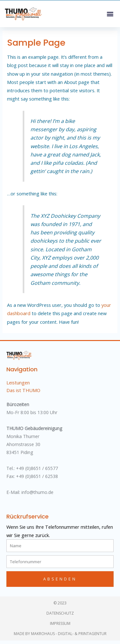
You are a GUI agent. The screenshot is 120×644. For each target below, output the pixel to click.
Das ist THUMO (23, 394)
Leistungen (18, 386)
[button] (110, 14)
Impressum (60, 627)
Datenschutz (60, 617)
